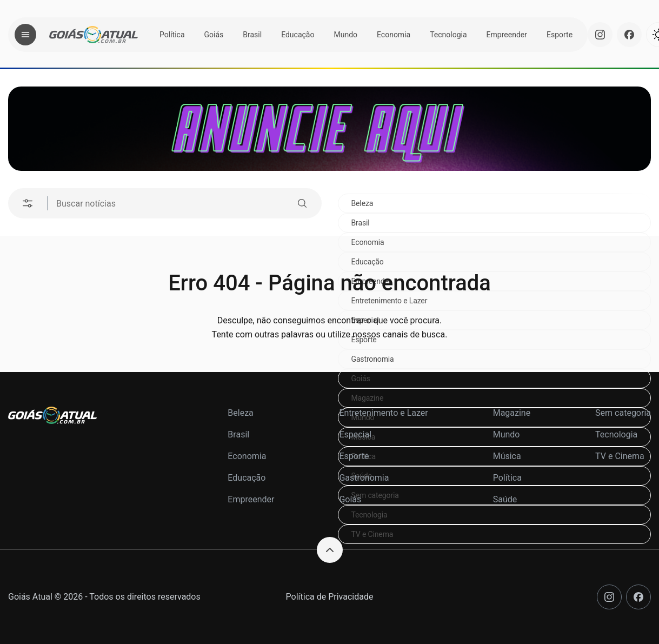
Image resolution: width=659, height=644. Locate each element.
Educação (298, 35)
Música (507, 456)
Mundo (345, 35)
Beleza (362, 203)
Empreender (507, 35)
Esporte (560, 35)
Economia (394, 35)
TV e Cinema (372, 534)
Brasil (252, 35)
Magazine (368, 398)
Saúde (505, 499)
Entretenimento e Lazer (383, 413)
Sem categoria (623, 413)
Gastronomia (373, 359)
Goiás (214, 35)
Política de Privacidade (330, 597)
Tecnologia (448, 35)
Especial (355, 434)
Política (172, 35)
